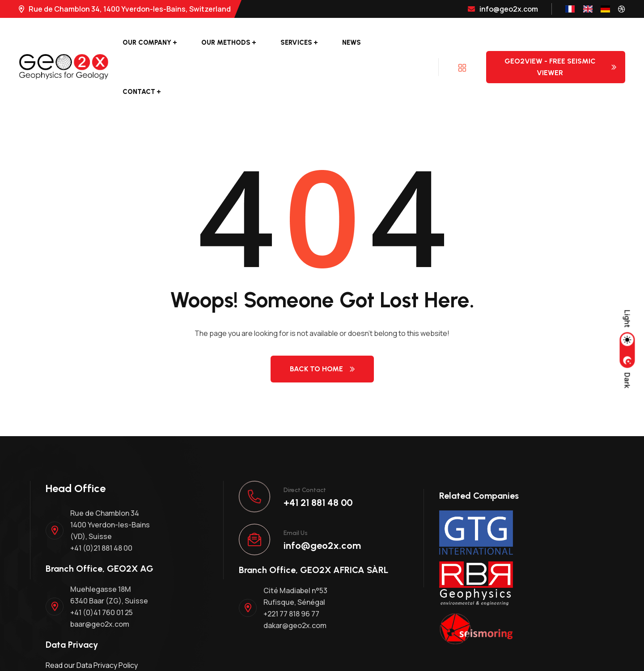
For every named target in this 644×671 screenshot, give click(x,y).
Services (296, 42)
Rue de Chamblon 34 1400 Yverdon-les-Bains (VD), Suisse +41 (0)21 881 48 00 (110, 531)
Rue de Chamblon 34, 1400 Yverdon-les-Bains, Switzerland (125, 9)
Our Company (147, 42)
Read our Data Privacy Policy (92, 665)
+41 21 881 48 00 (318, 503)
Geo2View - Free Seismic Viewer (560, 67)
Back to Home (322, 369)
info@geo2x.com (503, 9)
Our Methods (226, 42)
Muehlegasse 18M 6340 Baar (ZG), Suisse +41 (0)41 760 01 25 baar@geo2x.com (109, 607)
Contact (139, 92)
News (352, 42)
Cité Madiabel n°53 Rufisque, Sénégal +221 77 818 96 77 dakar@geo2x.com (295, 608)
